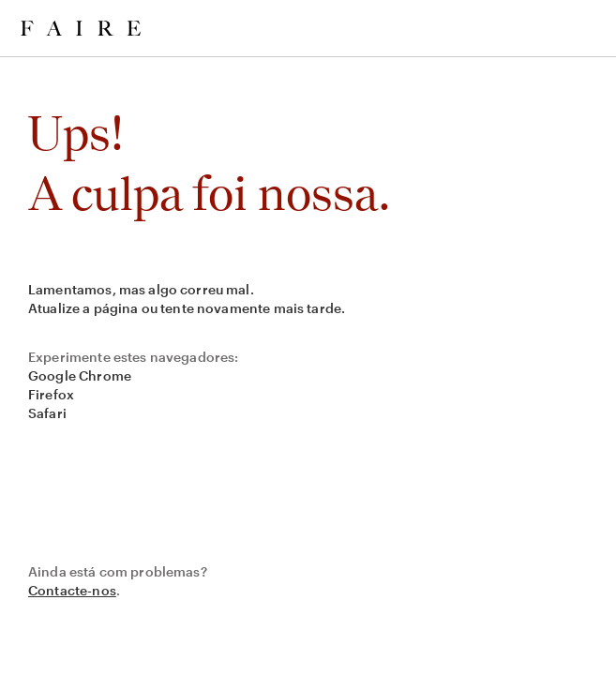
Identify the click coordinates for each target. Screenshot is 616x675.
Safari (47, 413)
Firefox (51, 394)
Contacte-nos (72, 590)
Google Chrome (80, 375)
